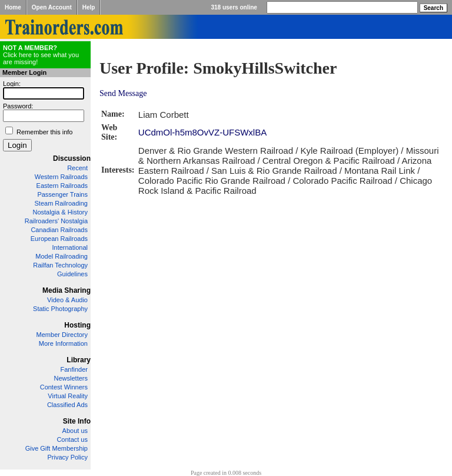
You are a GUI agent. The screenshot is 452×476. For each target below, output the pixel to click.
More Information (63, 343)
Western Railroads (61, 177)
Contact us (72, 439)
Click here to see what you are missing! (41, 55)
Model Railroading (62, 256)
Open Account (52, 7)
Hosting (77, 325)
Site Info (77, 421)
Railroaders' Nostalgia (56, 221)
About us (75, 431)
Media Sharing (67, 290)
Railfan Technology (60, 265)
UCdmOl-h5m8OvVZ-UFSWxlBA (202, 132)
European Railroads (59, 239)
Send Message (123, 93)
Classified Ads (67, 405)
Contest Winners (64, 387)
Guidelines (72, 274)
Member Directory (62, 335)
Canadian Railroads (59, 230)
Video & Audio (67, 300)
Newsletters (71, 378)
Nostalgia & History (60, 212)
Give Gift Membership (56, 448)
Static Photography (60, 309)
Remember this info (44, 132)
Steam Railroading (62, 203)
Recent (77, 168)
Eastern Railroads (62, 186)
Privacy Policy (68, 457)
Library (79, 360)
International (70, 247)
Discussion (72, 158)
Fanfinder (74, 369)
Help (89, 7)
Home (13, 7)
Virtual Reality (68, 396)
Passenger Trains (62, 194)
